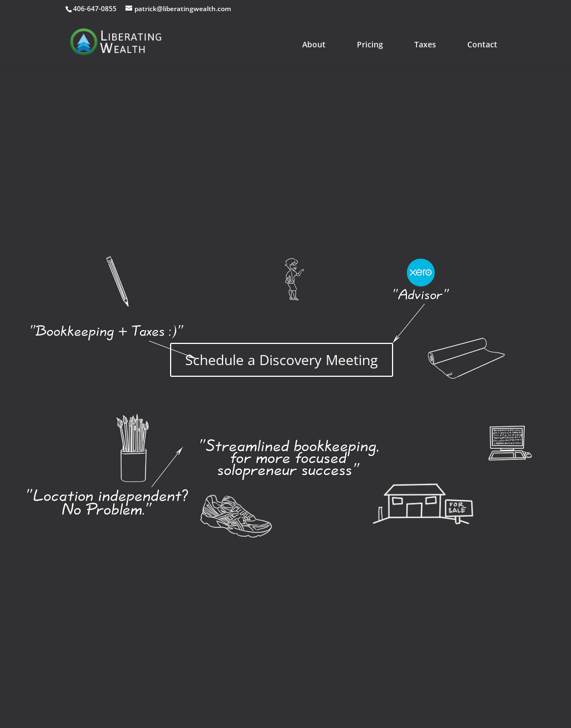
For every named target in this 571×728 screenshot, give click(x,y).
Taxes (425, 44)
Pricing (370, 44)
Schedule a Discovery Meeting (282, 360)
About (314, 44)
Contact (482, 44)
